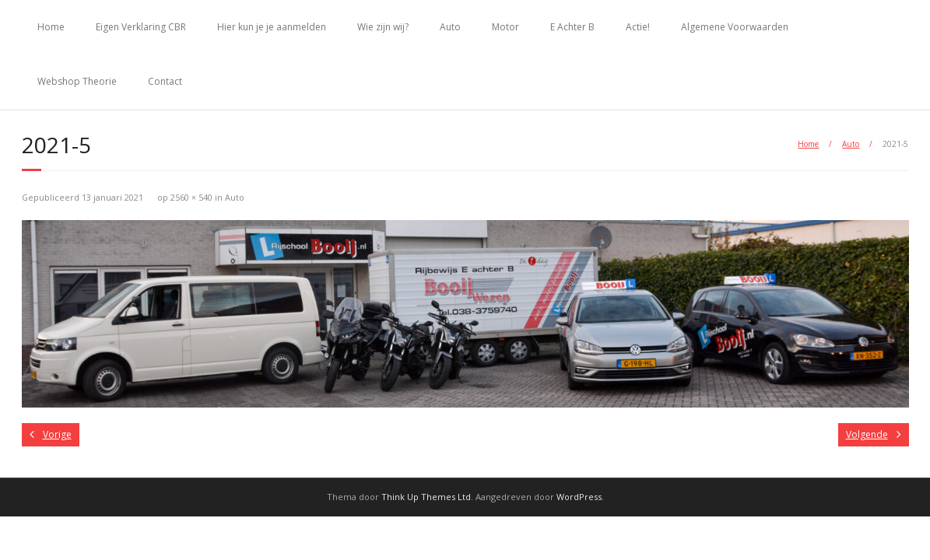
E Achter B (572, 27)
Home (51, 27)
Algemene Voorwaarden (735, 27)
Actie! (638, 27)
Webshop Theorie (77, 81)
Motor (505, 27)
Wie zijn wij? (383, 27)
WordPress (579, 497)
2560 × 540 (191, 197)
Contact (165, 81)
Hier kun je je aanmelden (272, 27)
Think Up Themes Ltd (426, 497)
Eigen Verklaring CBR (141, 27)
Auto (450, 27)
